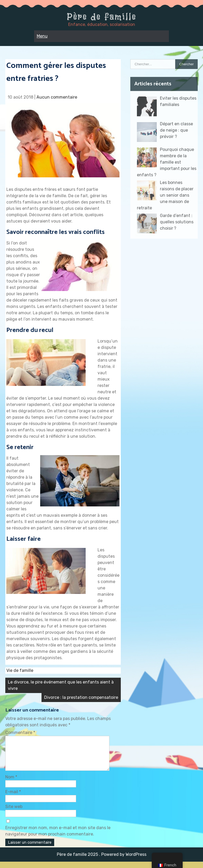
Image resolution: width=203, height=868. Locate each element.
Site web (14, 813)
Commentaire (20, 733)
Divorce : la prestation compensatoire (81, 697)
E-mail (13, 798)
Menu (42, 36)
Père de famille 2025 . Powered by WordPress (102, 861)
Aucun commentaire (57, 97)
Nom (11, 783)
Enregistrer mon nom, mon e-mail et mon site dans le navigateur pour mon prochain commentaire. (58, 837)
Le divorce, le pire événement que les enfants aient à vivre (61, 685)
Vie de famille (20, 670)
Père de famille (102, 17)
